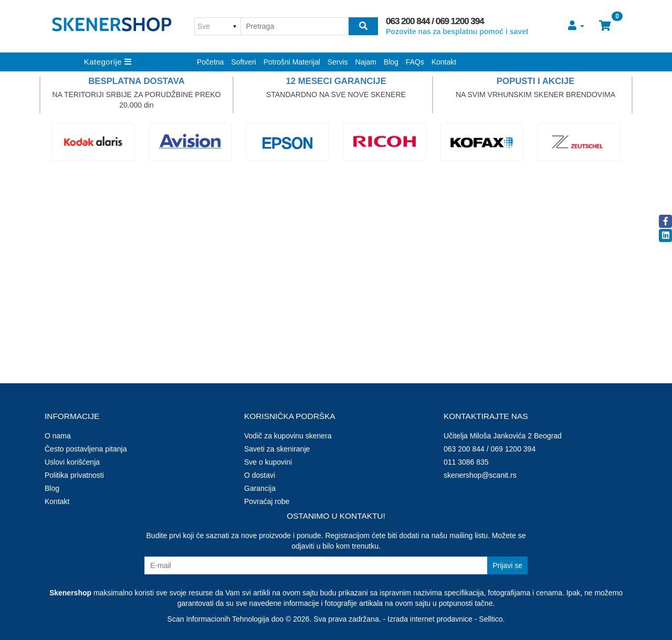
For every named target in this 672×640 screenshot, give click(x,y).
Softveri (243, 62)
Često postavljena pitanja (86, 449)
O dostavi (260, 475)
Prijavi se (507, 565)
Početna (210, 62)
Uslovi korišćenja (72, 462)
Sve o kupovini (268, 462)
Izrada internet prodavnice (430, 619)
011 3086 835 (466, 462)
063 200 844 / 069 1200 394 (435, 21)
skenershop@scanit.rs (480, 475)
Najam (365, 62)
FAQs (415, 62)
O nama (58, 436)
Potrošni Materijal (292, 62)
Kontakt (444, 62)
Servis (338, 62)
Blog (391, 62)
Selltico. (492, 619)
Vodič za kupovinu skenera (288, 436)
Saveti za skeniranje (277, 449)
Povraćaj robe (267, 501)
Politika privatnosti (74, 475)
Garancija (260, 488)
